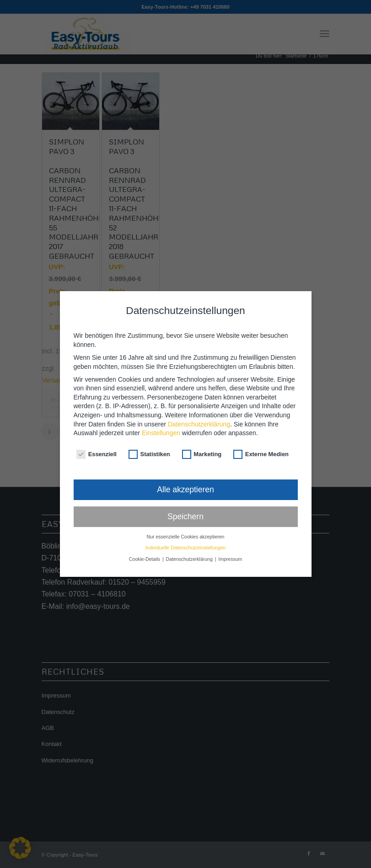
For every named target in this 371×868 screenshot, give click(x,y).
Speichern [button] (185, 503)
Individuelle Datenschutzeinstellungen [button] (186, 535)
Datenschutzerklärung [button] (190, 546)
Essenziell (97, 441)
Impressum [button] (230, 546)
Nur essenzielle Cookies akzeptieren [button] (186, 523)
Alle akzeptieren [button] (185, 476)
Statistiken (149, 441)
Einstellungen (161, 420)
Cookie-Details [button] (145, 546)
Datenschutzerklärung (199, 411)
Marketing (202, 441)
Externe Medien (261, 441)
